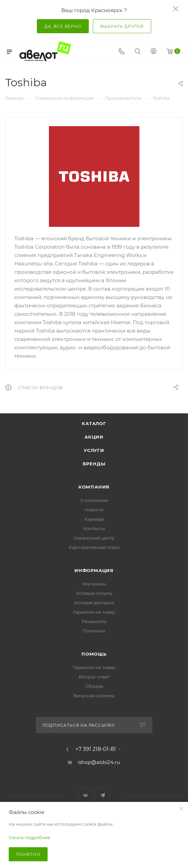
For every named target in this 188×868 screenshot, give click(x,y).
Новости (94, 510)
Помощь (94, 654)
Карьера (94, 519)
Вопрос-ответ (94, 677)
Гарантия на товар (94, 612)
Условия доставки (94, 603)
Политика (94, 631)
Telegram (103, 795)
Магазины (94, 584)
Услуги (94, 450)
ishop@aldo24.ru (99, 762)
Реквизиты (94, 621)
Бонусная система (94, 696)
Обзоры (94, 686)
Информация (94, 570)
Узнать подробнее (29, 837)
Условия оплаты (94, 593)
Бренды (94, 464)
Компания (94, 487)
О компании (94, 500)
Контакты (94, 528)
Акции (94, 437)
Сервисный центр (94, 538)
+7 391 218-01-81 (96, 749)
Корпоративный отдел (94, 547)
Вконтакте (86, 795)
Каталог (94, 423)
